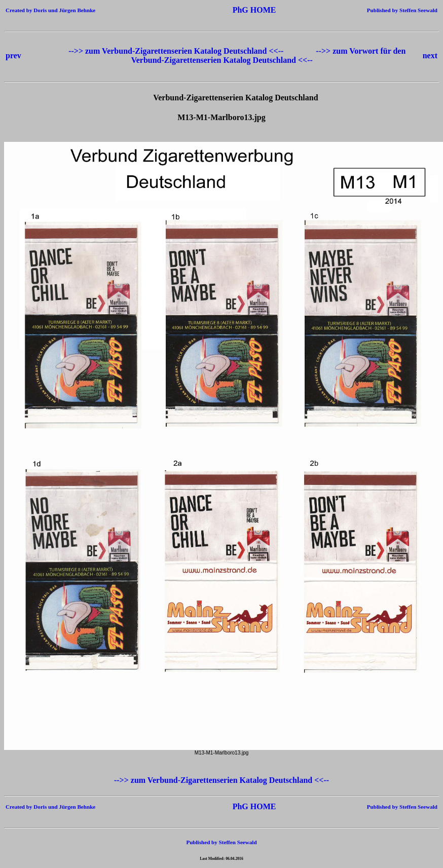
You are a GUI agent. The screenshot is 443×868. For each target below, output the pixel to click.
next (430, 55)
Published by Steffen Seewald (402, 10)
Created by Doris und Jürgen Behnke (50, 10)
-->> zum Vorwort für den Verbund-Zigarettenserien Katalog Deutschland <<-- (269, 55)
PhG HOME (239, 10)
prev (13, 55)
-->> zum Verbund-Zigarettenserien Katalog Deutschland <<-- (177, 51)
